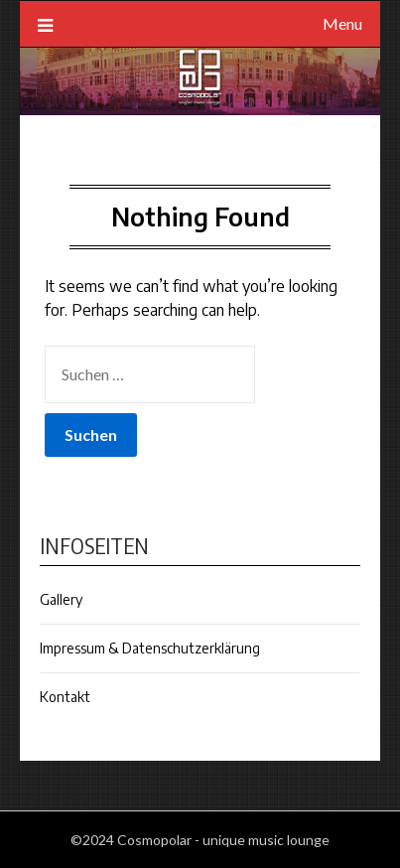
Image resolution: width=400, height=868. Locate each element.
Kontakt (65, 697)
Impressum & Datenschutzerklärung (150, 648)
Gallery (61, 599)
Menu (342, 23)
